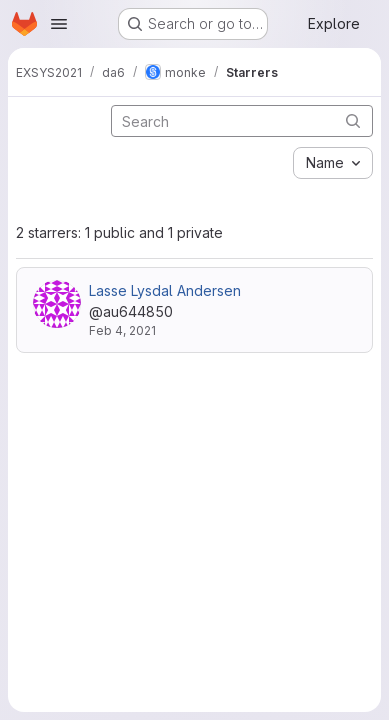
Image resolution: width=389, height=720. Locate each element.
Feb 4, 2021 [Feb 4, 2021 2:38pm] (122, 330)
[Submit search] (353, 120)
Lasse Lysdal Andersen (165, 290)
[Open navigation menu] (59, 24)
